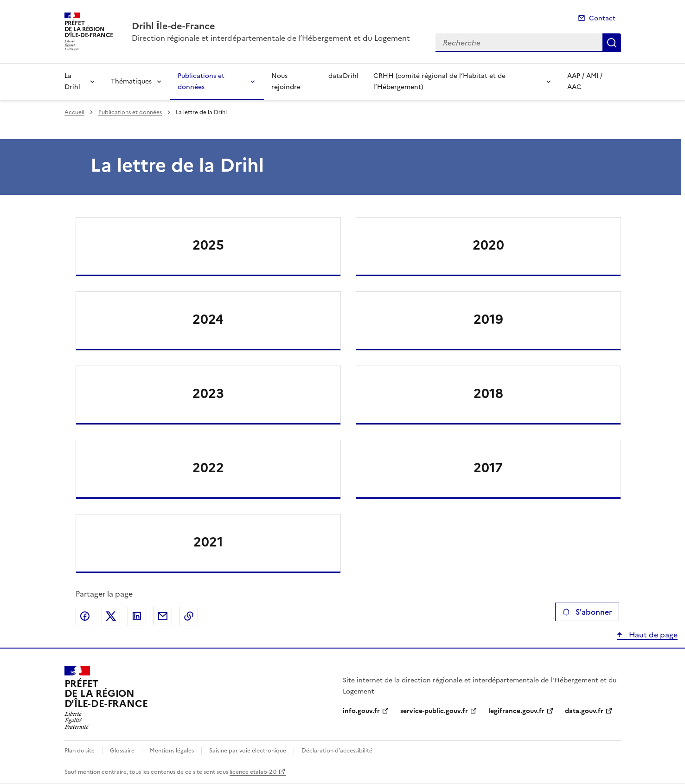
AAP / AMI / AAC (585, 81)
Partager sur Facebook (85, 616)
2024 (208, 319)
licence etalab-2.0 (253, 772)
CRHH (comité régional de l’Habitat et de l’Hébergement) (439, 81)
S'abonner (587, 612)
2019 (488, 319)
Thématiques (131, 81)
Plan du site (80, 751)
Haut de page (652, 635)
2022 (208, 468)
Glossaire (122, 751)
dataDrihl (343, 76)
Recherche (612, 43)
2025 (208, 245)
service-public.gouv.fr (434, 711)
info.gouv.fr (361, 711)
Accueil (74, 112)
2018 (488, 393)
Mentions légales (172, 751)
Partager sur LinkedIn (137, 616)
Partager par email (163, 616)
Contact (602, 18)
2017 (488, 468)
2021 (208, 542)
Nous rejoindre (286, 81)
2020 (488, 245)
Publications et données (201, 81)
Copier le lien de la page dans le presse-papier (189, 616)
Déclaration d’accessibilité (337, 751)
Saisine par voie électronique (248, 751)
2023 (208, 393)
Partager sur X (111, 616)
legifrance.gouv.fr (516, 711)
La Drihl (72, 81)
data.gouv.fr (584, 711)
